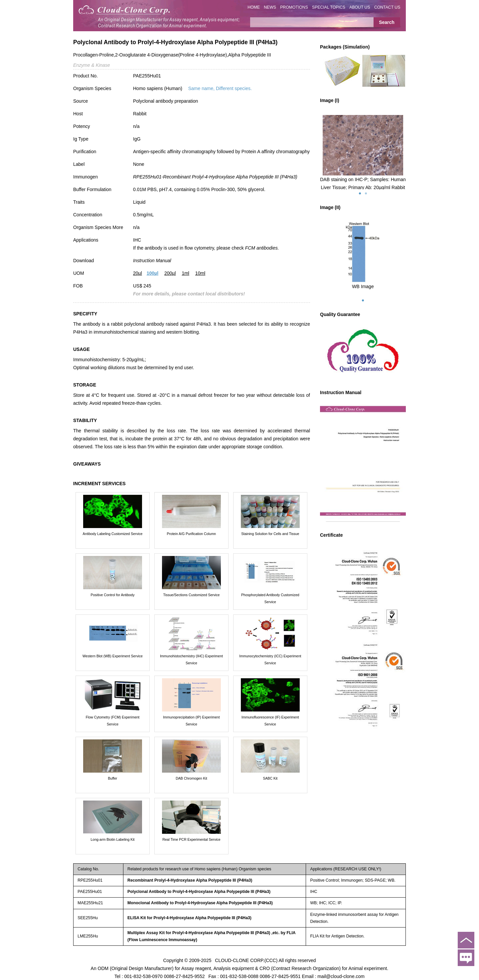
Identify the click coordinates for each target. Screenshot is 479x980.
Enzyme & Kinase (92, 65)
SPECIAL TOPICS (329, 7)
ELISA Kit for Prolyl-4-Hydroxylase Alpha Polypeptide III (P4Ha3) (189, 918)
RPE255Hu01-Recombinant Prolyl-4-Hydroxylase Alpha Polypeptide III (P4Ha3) (215, 177)
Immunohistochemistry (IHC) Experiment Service (191, 659)
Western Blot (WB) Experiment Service (113, 656)
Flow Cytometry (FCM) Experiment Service (113, 721)
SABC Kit (270, 778)
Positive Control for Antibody (113, 595)
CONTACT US (387, 7)
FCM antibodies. (262, 248)
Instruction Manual (152, 261)
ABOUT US (360, 7)
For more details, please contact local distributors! (189, 294)
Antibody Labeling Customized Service (113, 534)
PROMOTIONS (294, 7)
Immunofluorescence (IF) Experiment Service (270, 721)
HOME (254, 7)
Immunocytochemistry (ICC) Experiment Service (270, 659)
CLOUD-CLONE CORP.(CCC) (246, 960)
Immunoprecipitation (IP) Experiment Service (191, 721)
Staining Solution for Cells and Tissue (270, 534)
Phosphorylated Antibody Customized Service (270, 598)
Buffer (113, 778)
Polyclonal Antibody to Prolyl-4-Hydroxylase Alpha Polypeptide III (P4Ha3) (199, 892)
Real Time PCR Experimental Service (191, 839)
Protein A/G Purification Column (192, 534)
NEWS (270, 7)
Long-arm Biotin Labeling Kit (113, 839)
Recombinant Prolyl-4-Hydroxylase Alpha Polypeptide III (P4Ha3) (190, 880)
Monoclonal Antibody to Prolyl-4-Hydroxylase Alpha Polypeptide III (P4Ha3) (200, 903)
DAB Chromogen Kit (191, 778)
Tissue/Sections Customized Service (191, 595)
